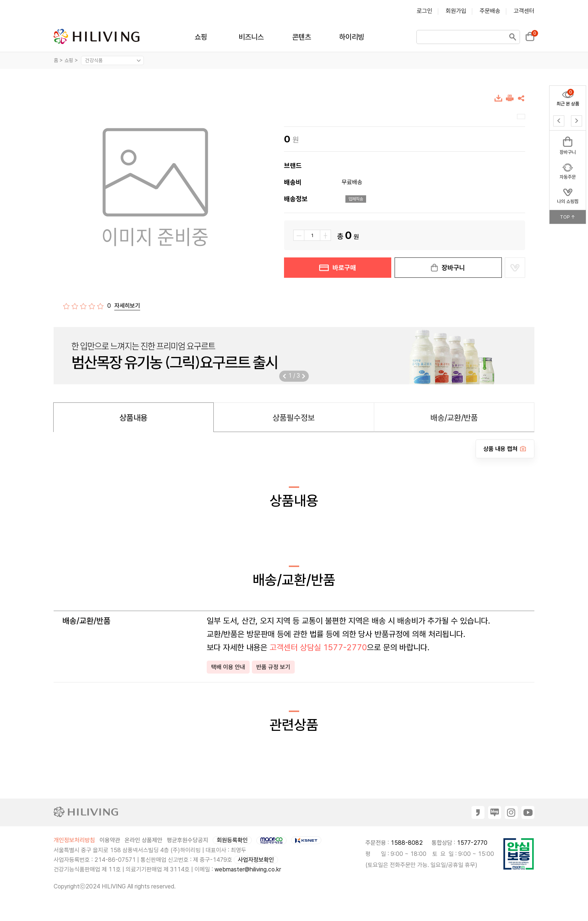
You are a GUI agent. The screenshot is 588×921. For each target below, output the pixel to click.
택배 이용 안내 (228, 667)
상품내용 (134, 418)
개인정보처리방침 (74, 840)
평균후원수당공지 (187, 840)
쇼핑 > (72, 60)
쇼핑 (201, 37)
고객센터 (524, 11)
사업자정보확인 (256, 860)
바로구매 (338, 268)
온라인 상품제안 (143, 840)
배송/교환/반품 (454, 418)
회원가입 (456, 11)
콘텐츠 (302, 37)
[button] (304, 376)
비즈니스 (251, 37)
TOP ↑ (568, 217)
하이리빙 (352, 37)
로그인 (425, 11)
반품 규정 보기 (273, 667)
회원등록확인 (232, 840)
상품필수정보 (294, 418)
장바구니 (448, 268)
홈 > (58, 60)
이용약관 (110, 840)
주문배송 (490, 11)
